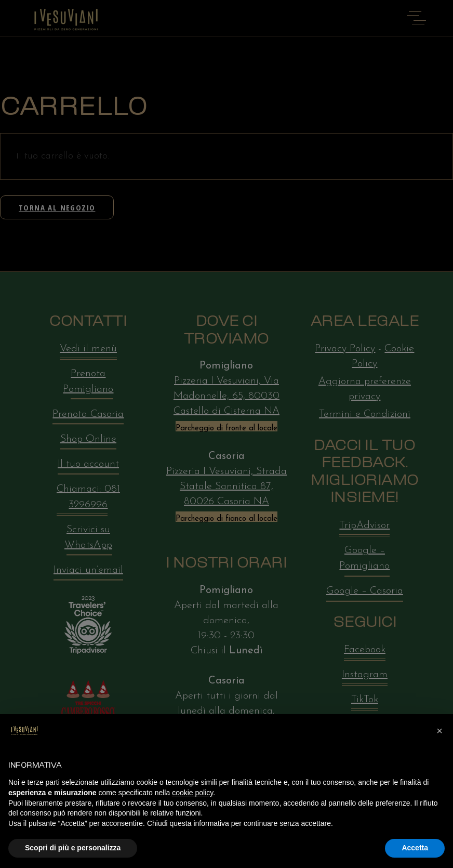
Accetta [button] (415, 848)
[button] (439, 731)
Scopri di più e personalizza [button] (73, 848)
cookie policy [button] (192, 793)
